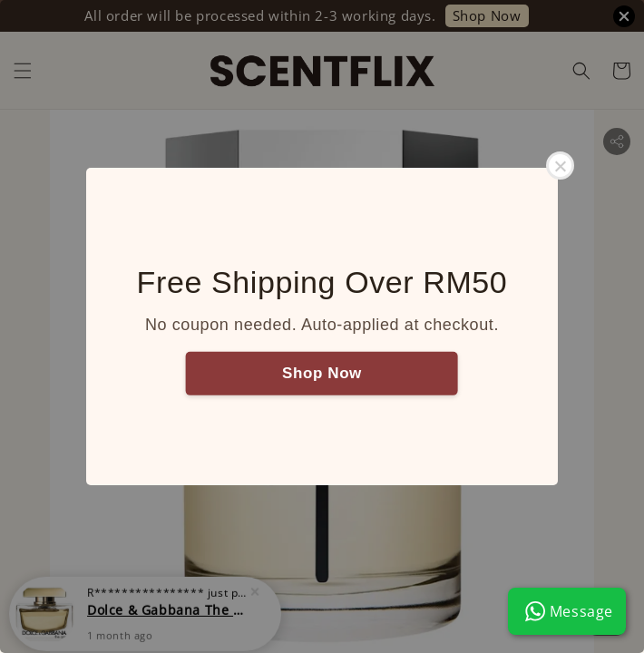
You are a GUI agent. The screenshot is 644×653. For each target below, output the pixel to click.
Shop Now (322, 372)
